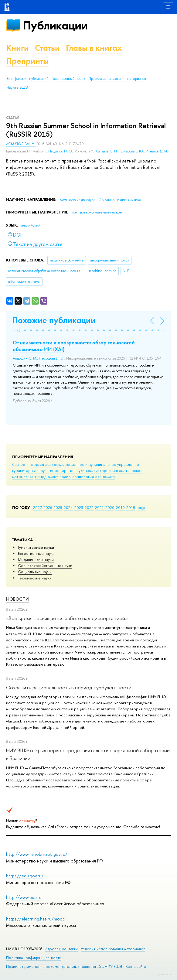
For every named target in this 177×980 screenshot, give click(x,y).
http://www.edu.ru (24, 897)
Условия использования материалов (113, 949)
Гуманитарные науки (36, 547)
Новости (17, 599)
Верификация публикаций (27, 79)
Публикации (55, 25)
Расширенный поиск (68, 79)
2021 (99, 507)
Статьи (47, 48)
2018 (131, 507)
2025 (58, 507)
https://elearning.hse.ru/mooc (35, 919)
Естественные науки (36, 553)
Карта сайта (136, 966)
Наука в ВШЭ (17, 87)
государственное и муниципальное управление (96, 464)
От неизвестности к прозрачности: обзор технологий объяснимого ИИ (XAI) (74, 346)
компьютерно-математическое (114, 470)
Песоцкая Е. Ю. (52, 358)
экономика (105, 476)
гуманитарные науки (30, 470)
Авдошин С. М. (25, 358)
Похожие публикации (54, 320)
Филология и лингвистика (119, 200)
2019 (120, 507)
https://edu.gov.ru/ (25, 876)
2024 (68, 507)
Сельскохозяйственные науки (45, 565)
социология (83, 476)
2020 (110, 507)
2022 (89, 507)
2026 (48, 507)
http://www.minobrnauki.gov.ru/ (37, 854)
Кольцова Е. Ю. (132, 151)
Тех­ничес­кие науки (35, 578)
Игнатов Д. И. (157, 151)
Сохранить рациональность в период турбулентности (69, 687)
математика (23, 476)
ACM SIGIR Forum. (21, 144)
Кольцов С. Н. (107, 151)
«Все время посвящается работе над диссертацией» (67, 618)
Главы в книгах (94, 48)
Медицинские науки (36, 559)
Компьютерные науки (78, 200)
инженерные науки (67, 470)
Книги (17, 48)
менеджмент (46, 476)
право (65, 476)
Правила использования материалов (117, 79)
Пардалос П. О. (61, 151)
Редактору (163, 974)
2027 (37, 507)
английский (31, 225)
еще (141, 507)
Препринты (27, 61)
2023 (79, 507)
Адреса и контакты (61, 949)
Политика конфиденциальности (34, 958)
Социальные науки (35, 572)
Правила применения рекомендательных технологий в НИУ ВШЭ (64, 966)
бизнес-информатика (31, 464)
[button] (19, 330)
